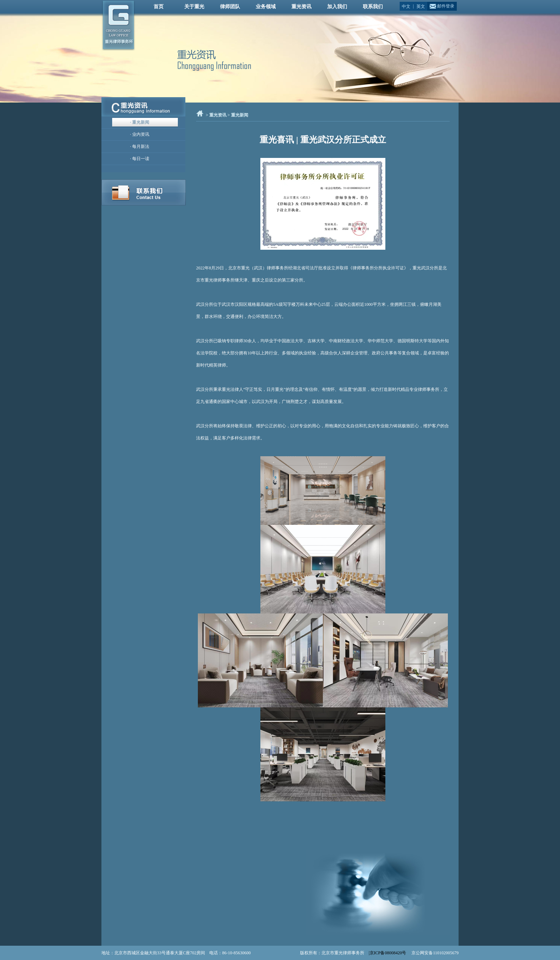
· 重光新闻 (140, 122)
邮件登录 (446, 6)
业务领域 (266, 7)
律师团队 (230, 7)
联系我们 (373, 7)
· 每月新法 (140, 146)
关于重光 (194, 7)
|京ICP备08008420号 (388, 953)
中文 (406, 6)
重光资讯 (301, 7)
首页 (159, 7)
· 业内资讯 (140, 134)
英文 (421, 6)
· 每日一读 (140, 159)
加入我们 (337, 7)
